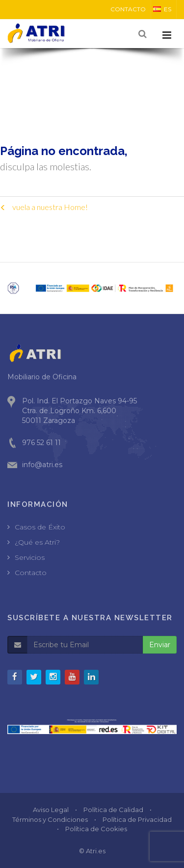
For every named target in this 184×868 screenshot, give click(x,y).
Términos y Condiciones (50, 819)
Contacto (31, 573)
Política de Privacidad (137, 819)
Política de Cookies (96, 829)
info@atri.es (42, 465)
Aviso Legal (51, 810)
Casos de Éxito (40, 527)
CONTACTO (128, 9)
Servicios (30, 557)
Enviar (160, 645)
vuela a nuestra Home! (44, 207)
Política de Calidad (113, 810)
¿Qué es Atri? (37, 542)
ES (162, 9)
